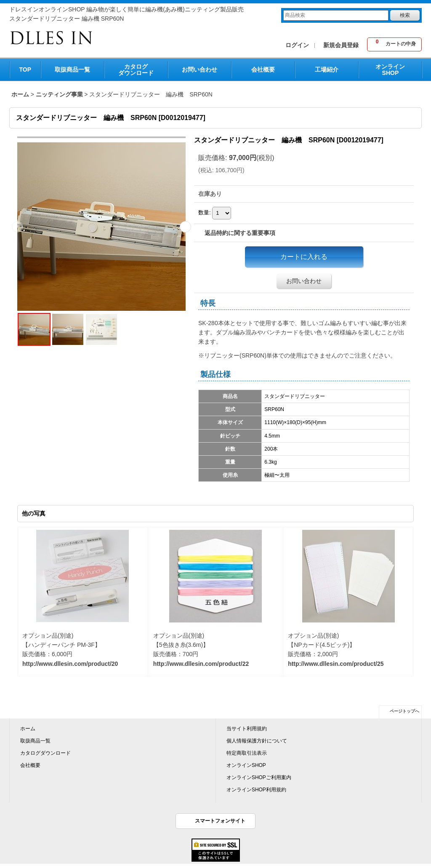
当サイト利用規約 (247, 729)
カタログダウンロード (136, 70)
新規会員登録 (341, 45)
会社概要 (263, 69)
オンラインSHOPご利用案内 (259, 777)
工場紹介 (327, 69)
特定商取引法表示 (247, 753)
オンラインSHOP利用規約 (256, 790)
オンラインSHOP (390, 70)
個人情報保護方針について (257, 741)
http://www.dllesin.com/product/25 (336, 664)
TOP (25, 69)
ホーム (28, 729)
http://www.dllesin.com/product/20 (70, 664)
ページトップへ (404, 711)
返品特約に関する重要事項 (240, 233)
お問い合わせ (200, 69)
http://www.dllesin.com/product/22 (201, 664)
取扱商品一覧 (72, 69)
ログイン (297, 45)
